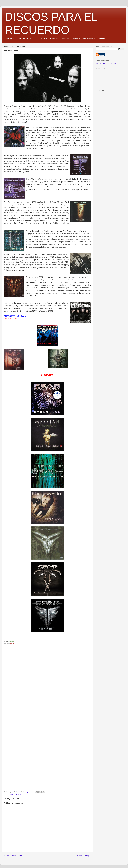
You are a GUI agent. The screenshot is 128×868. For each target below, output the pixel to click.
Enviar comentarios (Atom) (21, 860)
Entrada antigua (84, 856)
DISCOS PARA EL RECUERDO (106, 63)
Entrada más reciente (13, 856)
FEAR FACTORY (16, 795)
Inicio (50, 856)
